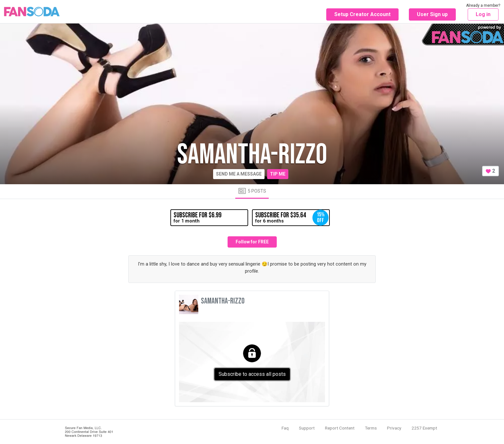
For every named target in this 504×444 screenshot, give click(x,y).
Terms (371, 428)
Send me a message (239, 174)
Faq (285, 428)
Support (307, 428)
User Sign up (432, 14)
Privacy (394, 428)
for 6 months (292, 218)
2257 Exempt (424, 428)
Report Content (340, 428)
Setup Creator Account (362, 14)
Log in (483, 14)
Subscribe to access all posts (252, 374)
